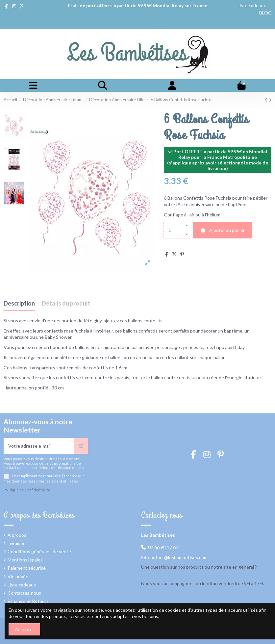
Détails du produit (66, 304)
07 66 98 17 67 (163, 547)
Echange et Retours (28, 601)
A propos (17, 535)
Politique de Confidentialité (27, 490)
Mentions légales (25, 560)
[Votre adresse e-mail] (39, 446)
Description (19, 304)
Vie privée (18, 576)
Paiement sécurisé (27, 568)
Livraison (17, 543)
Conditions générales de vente (39, 551)
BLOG (265, 13)
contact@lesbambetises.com (178, 557)
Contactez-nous (24, 593)
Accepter (25, 629)
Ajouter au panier (223, 230)
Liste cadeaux (252, 5)
